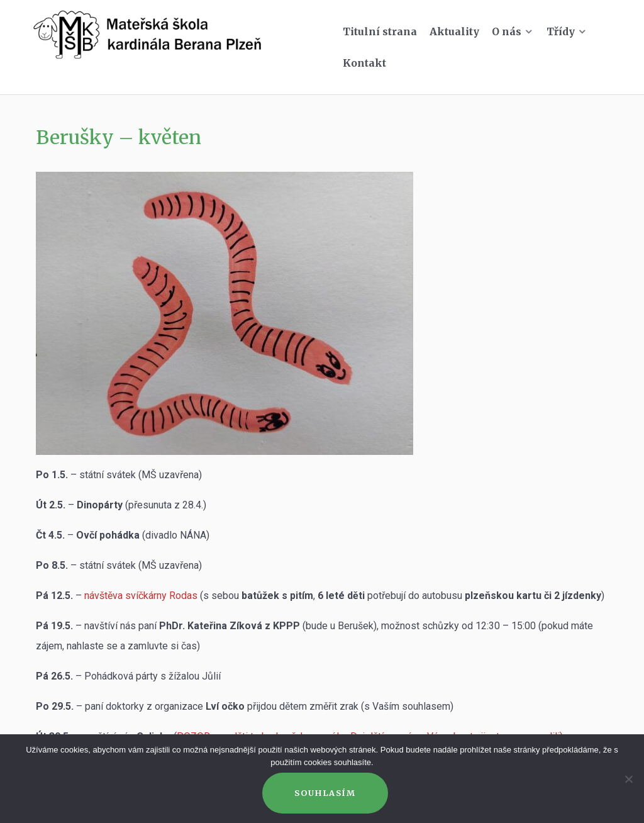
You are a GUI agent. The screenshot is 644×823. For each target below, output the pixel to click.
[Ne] (628, 779)
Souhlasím (325, 793)
